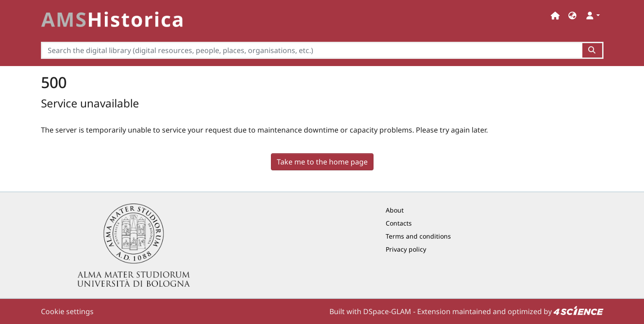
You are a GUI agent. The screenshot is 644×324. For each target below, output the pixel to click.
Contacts (399, 223)
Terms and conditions (418, 236)
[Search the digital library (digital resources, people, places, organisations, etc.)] (312, 50)
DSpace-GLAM (387, 311)
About (395, 210)
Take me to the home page (322, 162)
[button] (572, 16)
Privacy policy (406, 249)
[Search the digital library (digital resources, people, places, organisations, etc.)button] (592, 50)
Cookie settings (67, 311)
